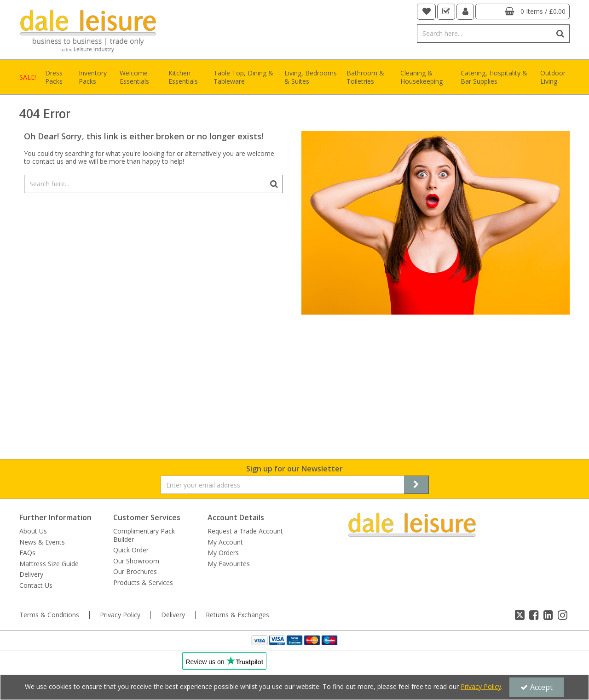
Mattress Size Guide (49, 564)
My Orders (223, 553)
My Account (225, 542)
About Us (33, 531)
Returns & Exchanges (237, 615)
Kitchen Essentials (183, 77)
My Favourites (229, 564)
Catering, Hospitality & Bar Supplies (494, 77)
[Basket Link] (523, 11)
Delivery (31, 574)
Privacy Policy (120, 615)
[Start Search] (561, 34)
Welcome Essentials (134, 77)
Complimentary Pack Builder (144, 535)
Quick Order (131, 550)
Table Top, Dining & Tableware (243, 77)
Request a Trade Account (245, 531)
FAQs (27, 553)
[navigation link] (427, 12)
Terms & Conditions (49, 615)
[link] (520, 615)
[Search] (484, 34)
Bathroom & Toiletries (365, 77)
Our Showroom (136, 561)
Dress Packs (54, 77)
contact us (48, 161)
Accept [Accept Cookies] (537, 687)
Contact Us (36, 585)
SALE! (28, 77)
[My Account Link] (465, 12)
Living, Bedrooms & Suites (311, 77)
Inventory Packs (93, 77)
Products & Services (143, 583)
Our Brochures (135, 572)
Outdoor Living (553, 77)
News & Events (42, 542)
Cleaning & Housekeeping (422, 77)
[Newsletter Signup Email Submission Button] (416, 485)
